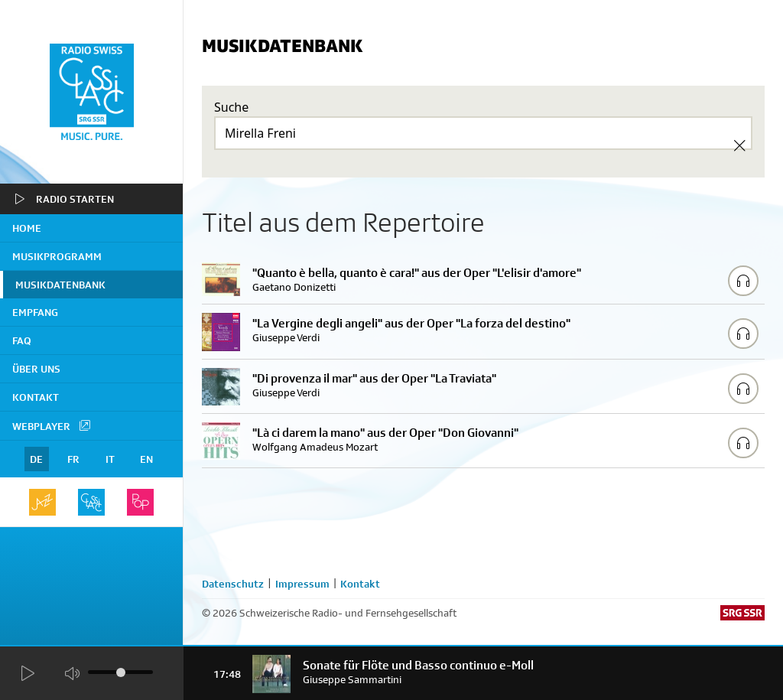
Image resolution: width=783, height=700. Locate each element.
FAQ (22, 340)
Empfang (35, 312)
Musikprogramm (57, 256)
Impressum (302, 584)
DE (36, 459)
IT (110, 459)
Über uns (36, 369)
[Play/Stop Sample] (743, 281)
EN (146, 459)
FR (73, 459)
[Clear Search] (739, 145)
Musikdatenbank (60, 285)
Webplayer (52, 425)
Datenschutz (233, 584)
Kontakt (36, 397)
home (27, 228)
